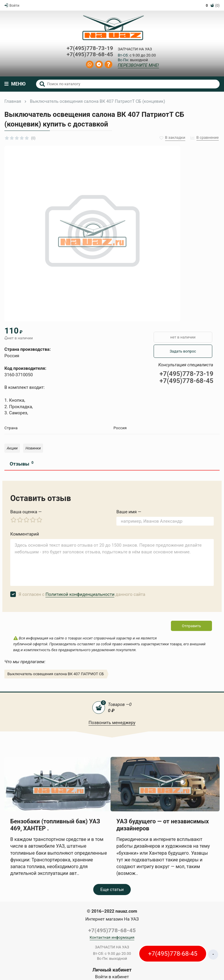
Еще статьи (112, 890)
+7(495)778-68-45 (90, 55)
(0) (213, 6)
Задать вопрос (183, 351)
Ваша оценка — (26, 512)
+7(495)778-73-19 (90, 48)
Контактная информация (112, 937)
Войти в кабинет (112, 977)
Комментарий (25, 534)
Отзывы (22, 464)
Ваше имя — (129, 512)
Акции (12, 448)
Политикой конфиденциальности (80, 594)
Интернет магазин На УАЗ (112, 919)
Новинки (33, 448)
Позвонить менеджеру (112, 723)
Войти (12, 6)
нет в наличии (183, 337)
